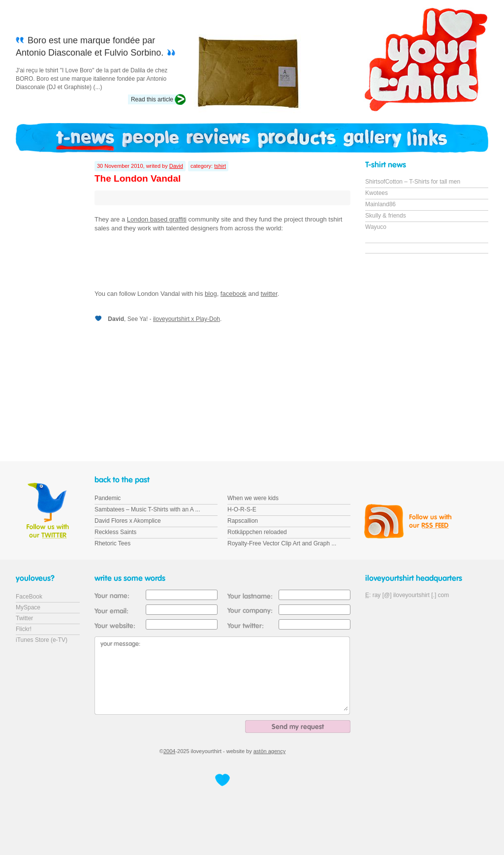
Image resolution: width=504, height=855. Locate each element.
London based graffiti (157, 219)
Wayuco (376, 227)
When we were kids (253, 498)
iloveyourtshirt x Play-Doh (187, 319)
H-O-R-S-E (242, 509)
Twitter (24, 618)
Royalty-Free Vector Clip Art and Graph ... (282, 543)
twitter (269, 294)
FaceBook (29, 597)
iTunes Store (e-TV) (42, 640)
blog (211, 294)
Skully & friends (386, 216)
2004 (169, 751)
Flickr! (24, 629)
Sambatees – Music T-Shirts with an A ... (147, 509)
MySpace (28, 607)
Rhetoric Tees (112, 543)
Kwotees (377, 193)
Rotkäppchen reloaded (257, 532)
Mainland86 (380, 204)
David (176, 166)
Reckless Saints (115, 532)
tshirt (220, 166)
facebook (234, 294)
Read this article (152, 99)
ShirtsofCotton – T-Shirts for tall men (413, 182)
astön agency (269, 751)
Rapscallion (243, 521)
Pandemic (108, 498)
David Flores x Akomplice (128, 521)
